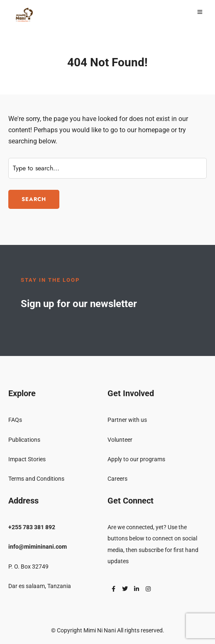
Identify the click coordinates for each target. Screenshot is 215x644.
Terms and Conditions (36, 479)
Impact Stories (27, 459)
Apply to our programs (136, 459)
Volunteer (120, 440)
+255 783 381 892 (32, 527)
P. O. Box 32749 (28, 567)
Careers (117, 479)
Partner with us (127, 420)
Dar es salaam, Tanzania (40, 586)
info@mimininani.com (38, 547)
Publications (24, 440)
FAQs (15, 420)
